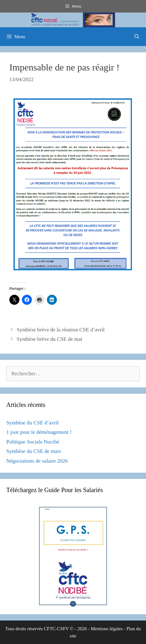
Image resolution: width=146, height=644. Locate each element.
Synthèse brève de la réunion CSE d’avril (60, 330)
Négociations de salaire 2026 (37, 461)
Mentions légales (107, 629)
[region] (73, 20)
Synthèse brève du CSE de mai (49, 339)
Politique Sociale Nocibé (33, 442)
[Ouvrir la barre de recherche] (137, 37)
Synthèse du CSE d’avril (33, 423)
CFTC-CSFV (56, 629)
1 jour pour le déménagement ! (39, 432)
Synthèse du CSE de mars (34, 451)
